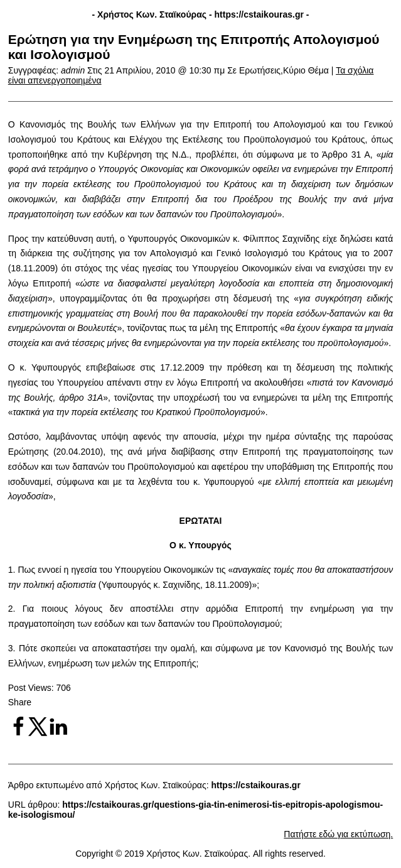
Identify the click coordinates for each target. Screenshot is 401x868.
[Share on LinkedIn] (58, 734)
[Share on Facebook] (18, 734)
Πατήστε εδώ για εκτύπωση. (338, 834)
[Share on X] (38, 734)
